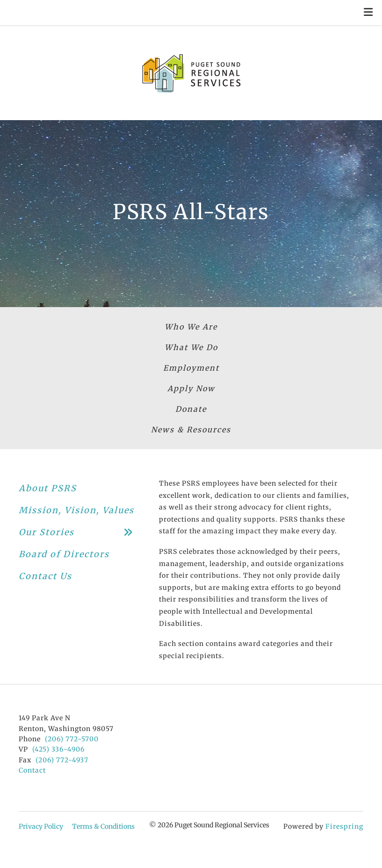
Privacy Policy (41, 826)
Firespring (344, 826)
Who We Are (191, 327)
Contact (32, 770)
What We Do (191, 347)
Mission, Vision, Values (76, 510)
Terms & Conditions (103, 826)
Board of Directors (64, 554)
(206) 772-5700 (72, 739)
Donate (191, 409)
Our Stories (79, 532)
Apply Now (191, 388)
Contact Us (45, 576)
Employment (191, 368)
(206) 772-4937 (62, 760)
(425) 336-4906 (58, 749)
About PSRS (48, 488)
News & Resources (191, 430)
